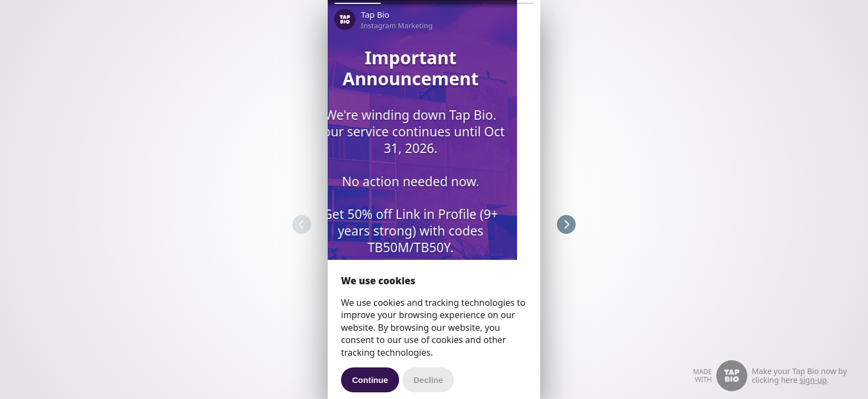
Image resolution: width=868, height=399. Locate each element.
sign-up (813, 380)
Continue (370, 380)
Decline (428, 380)
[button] (358, 3)
